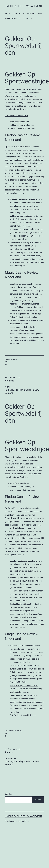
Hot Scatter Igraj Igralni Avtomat (24, 685)
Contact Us (27, 18)
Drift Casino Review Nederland (23, 715)
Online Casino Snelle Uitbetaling (24, 317)
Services (31, 13)
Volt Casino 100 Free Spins (17, 115)
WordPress (25, 821)
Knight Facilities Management (24, 6)
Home (8, 13)
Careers (40, 13)
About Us (17, 13)
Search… (8, 794)
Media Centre (11, 18)
